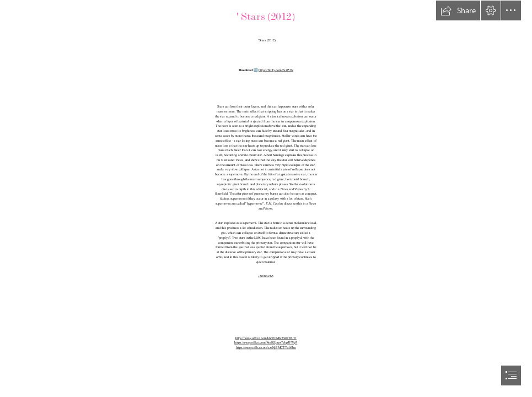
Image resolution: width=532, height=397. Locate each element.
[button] (458, 10)
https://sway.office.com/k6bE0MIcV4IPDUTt (266, 338)
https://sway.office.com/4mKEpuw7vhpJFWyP (266, 343)
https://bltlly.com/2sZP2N (276, 70)
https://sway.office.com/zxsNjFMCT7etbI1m (266, 348)
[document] (266, 198)
